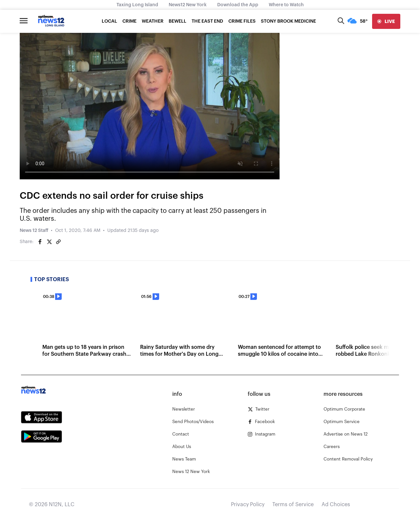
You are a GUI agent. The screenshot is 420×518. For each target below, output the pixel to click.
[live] (386, 21)
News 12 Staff (34, 231)
